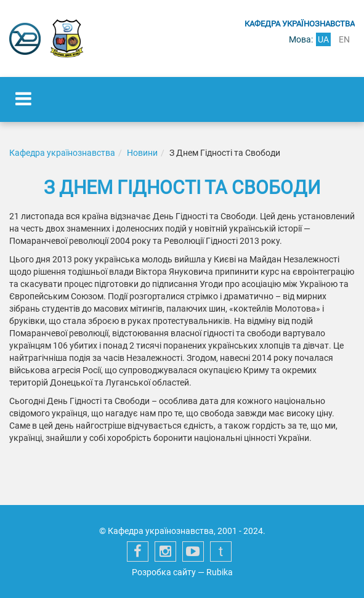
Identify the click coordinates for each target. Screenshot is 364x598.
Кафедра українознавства (62, 153)
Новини (142, 153)
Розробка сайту (164, 572)
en (344, 39)
